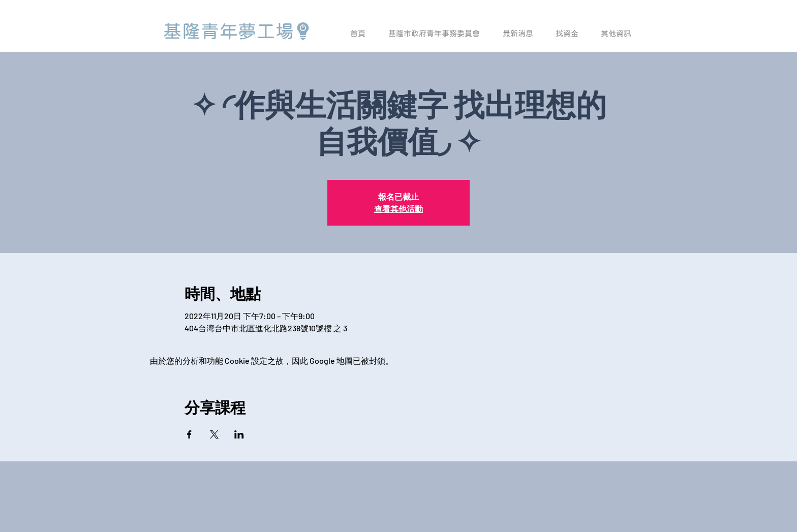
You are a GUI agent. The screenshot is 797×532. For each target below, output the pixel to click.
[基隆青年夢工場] (237, 31)
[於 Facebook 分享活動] (189, 434)
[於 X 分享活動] (214, 434)
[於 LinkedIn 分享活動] (239, 434)
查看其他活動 (398, 209)
